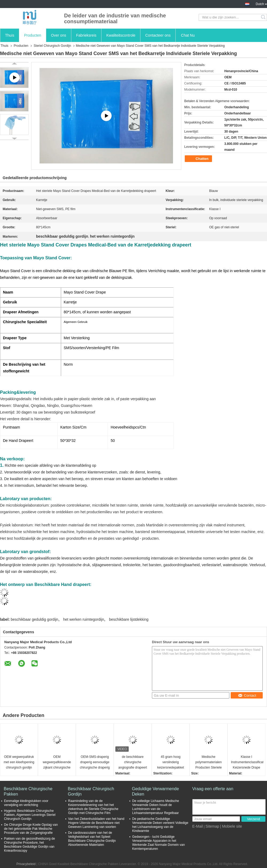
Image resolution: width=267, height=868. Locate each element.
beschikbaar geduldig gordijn (34, 619)
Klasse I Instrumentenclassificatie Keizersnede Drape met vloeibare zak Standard (247, 763)
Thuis (10, 35)
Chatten (199, 159)
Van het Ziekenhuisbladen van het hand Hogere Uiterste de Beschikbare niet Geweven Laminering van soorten (96, 823)
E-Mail (198, 826)
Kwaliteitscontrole (121, 35)
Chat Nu (188, 35)
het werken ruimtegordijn (84, 619)
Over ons (59, 35)
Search (264, 17)
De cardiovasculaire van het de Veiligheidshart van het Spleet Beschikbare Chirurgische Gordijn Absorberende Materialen (92, 839)
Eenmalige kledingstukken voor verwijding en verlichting (26, 803)
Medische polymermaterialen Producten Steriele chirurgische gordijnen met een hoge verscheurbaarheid (208, 763)
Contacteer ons (158, 35)
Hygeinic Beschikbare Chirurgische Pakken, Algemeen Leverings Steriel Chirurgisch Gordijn (30, 815)
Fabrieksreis (86, 35)
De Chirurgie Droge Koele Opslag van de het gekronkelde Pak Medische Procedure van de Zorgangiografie (31, 829)
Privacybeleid (26, 864)
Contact (247, 695)
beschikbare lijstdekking (129, 619)
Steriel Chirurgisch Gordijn (52, 46)
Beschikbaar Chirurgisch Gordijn (91, 791)
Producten (33, 35)
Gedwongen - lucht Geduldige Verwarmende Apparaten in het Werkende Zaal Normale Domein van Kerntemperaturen (158, 843)
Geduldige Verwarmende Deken (155, 791)
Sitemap (212, 826)
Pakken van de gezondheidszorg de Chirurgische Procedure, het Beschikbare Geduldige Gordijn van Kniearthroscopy (30, 845)
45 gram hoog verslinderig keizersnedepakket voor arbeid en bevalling (171, 763)
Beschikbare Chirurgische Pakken (28, 791)
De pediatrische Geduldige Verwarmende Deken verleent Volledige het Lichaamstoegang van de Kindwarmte (160, 825)
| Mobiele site (231, 826)
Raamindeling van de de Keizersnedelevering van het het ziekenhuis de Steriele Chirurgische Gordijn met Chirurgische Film (93, 807)
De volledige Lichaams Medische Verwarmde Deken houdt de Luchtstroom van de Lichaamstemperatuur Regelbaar (156, 807)
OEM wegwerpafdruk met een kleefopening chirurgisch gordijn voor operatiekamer (19, 763)
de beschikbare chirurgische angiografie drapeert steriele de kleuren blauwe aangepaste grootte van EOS (133, 763)
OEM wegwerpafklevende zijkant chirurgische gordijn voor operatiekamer (57, 763)
